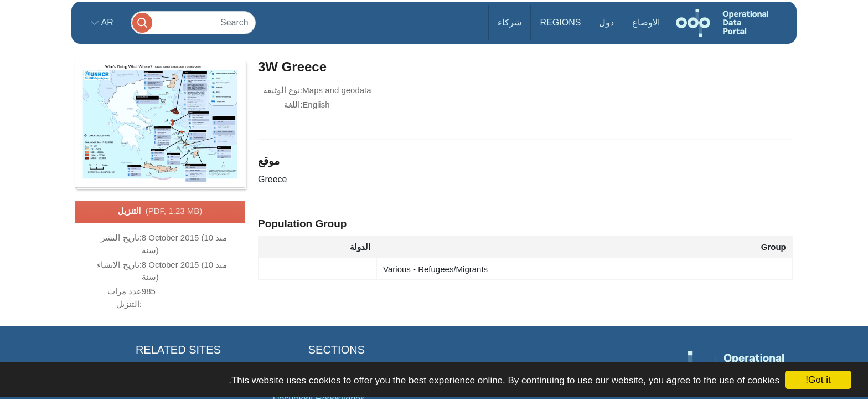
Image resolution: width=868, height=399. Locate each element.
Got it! (818, 380)
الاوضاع (646, 22)
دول (606, 22)
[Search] (193, 22)
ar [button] (106, 22)
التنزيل (160, 212)
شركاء (510, 22)
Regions (561, 22)
